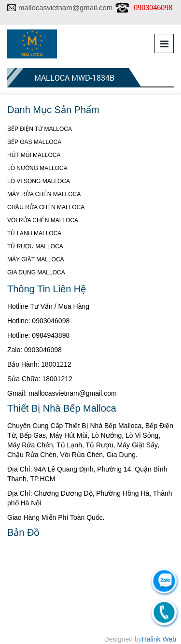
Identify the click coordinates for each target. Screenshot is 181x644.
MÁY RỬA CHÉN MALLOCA (44, 194)
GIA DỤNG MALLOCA (36, 272)
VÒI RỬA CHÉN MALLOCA (43, 220)
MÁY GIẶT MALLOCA (36, 259)
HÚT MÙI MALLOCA (34, 155)
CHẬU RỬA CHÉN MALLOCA (46, 207)
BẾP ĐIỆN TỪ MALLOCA (40, 129)
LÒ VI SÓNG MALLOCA (39, 181)
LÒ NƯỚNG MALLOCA (37, 168)
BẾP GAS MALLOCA (34, 142)
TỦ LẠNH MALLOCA (34, 233)
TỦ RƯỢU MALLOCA (35, 246)
